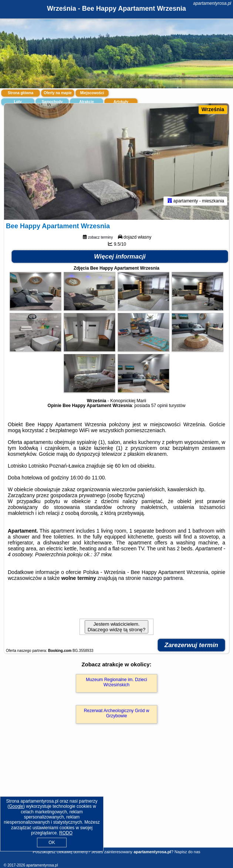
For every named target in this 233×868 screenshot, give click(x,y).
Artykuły (121, 102)
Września (213, 109)
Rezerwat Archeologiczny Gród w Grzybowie (117, 713)
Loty (18, 102)
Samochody (52, 102)
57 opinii (160, 406)
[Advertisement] (116, 796)
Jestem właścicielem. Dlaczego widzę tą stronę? (116, 627)
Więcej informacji (120, 257)
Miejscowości (92, 93)
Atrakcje (86, 102)
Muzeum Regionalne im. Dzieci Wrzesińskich (116, 682)
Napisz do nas (188, 852)
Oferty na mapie (58, 93)
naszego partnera (163, 578)
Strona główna (21, 93)
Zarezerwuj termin (192, 645)
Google (16, 806)
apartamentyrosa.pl (212, 3)
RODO (66, 833)
